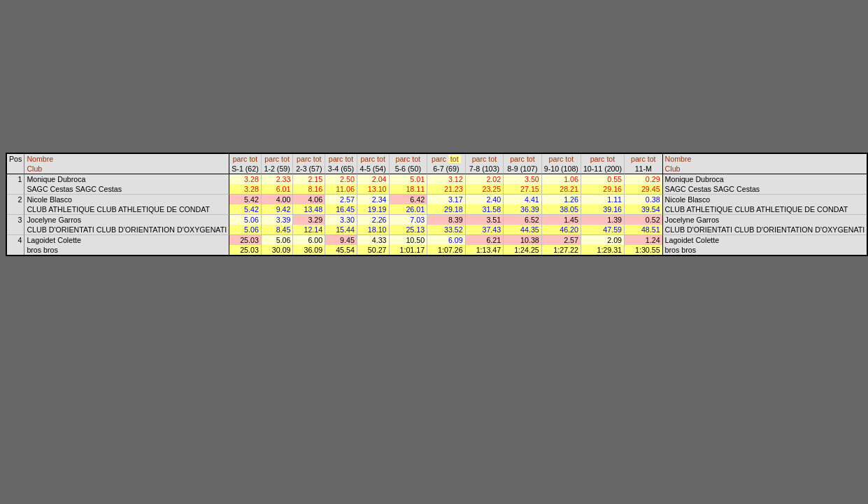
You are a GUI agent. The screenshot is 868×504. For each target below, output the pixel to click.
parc (240, 159)
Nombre (40, 159)
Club (34, 169)
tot (253, 159)
